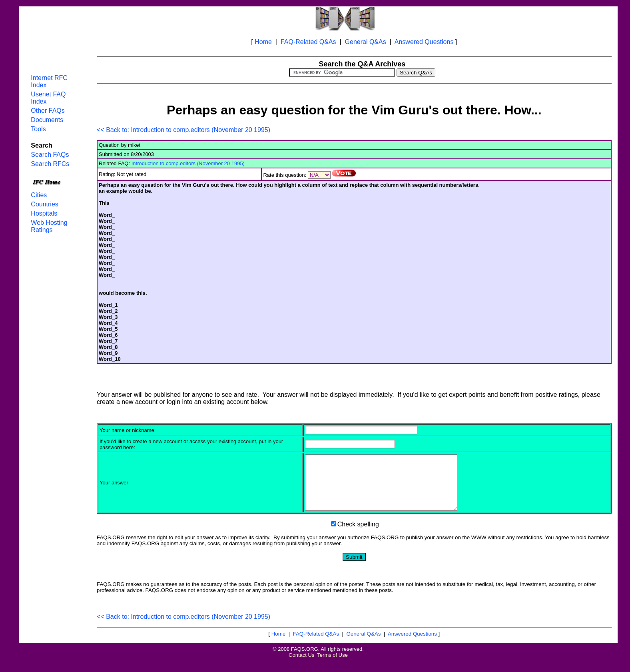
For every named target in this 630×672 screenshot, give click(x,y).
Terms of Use (332, 666)
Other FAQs (48, 111)
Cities (39, 195)
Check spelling (358, 535)
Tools (38, 129)
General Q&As (366, 42)
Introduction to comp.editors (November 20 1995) (188, 163)
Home (263, 42)
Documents (47, 120)
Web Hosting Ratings (49, 226)
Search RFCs (50, 164)
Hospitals (44, 213)
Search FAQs (50, 155)
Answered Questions (424, 42)
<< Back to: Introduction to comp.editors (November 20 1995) (183, 130)
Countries (44, 204)
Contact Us (301, 666)
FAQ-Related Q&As (308, 42)
